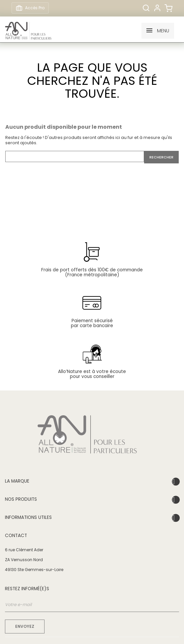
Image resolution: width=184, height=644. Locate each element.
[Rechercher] (146, 8)
